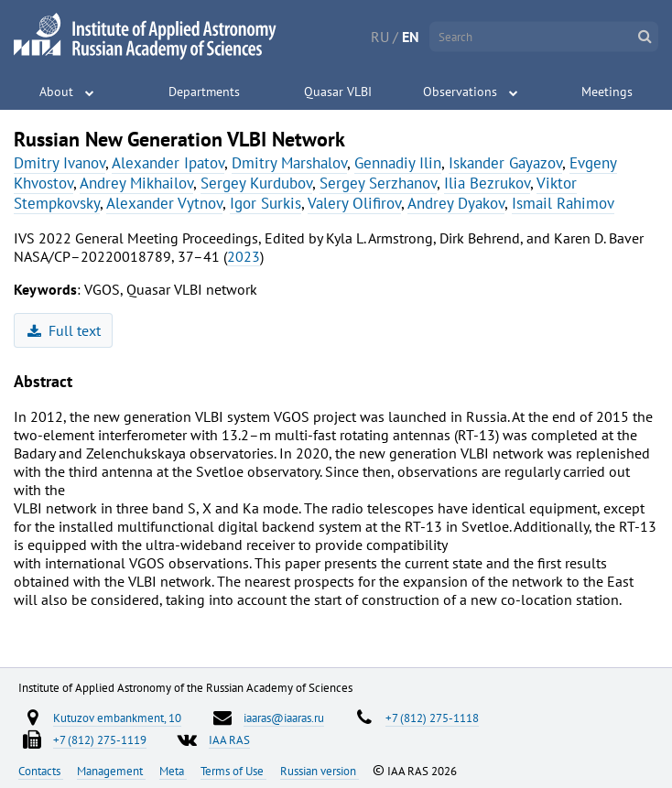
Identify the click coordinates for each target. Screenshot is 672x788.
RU (380, 37)
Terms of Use (233, 771)
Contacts (41, 771)
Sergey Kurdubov (256, 183)
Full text (65, 330)
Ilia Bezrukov (487, 183)
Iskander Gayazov (505, 163)
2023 (244, 256)
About (56, 92)
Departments (204, 92)
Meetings (607, 92)
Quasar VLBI (338, 92)
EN (411, 37)
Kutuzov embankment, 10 (117, 718)
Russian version (320, 771)
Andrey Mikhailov (136, 183)
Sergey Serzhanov (378, 183)
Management (111, 771)
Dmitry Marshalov (289, 163)
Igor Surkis (266, 203)
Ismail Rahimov (563, 203)
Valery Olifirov (354, 203)
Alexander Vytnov (164, 203)
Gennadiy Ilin (398, 163)
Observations (460, 92)
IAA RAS (229, 739)
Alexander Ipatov (168, 163)
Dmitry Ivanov (60, 163)
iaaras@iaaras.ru (284, 718)
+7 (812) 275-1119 (100, 739)
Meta (173, 771)
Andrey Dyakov (456, 203)
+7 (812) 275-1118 (432, 718)
